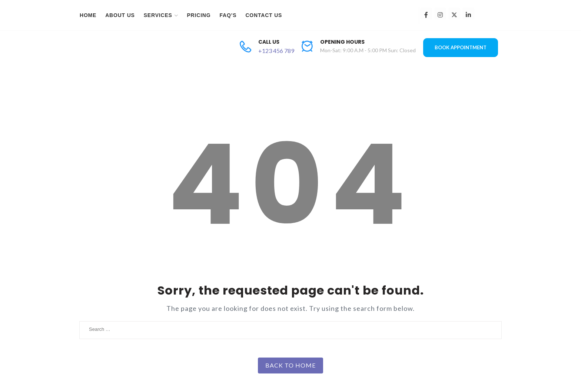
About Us (120, 15)
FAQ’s (228, 15)
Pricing (199, 15)
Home (88, 15)
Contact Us (264, 15)
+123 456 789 (276, 51)
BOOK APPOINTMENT (461, 47)
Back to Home (290, 365)
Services (158, 15)
